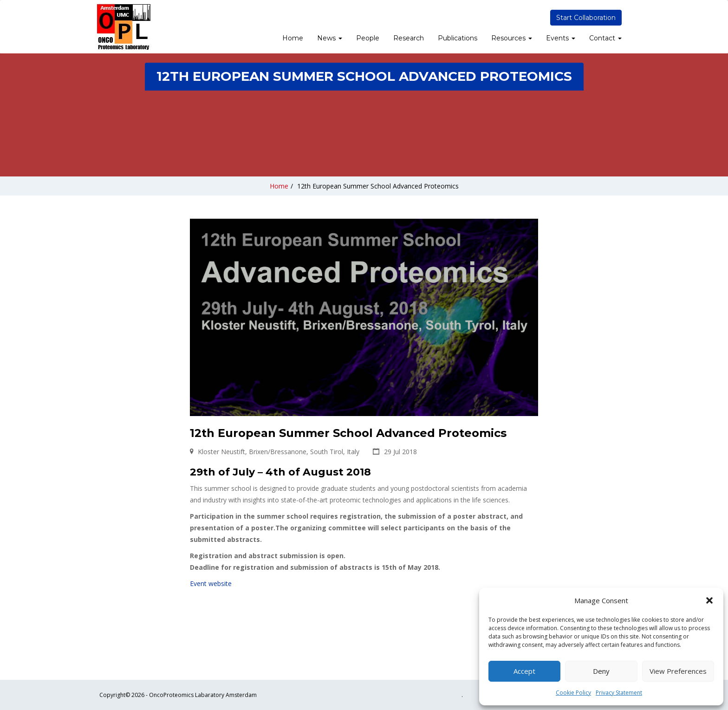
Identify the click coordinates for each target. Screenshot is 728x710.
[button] (709, 600)
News (330, 38)
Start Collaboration (586, 18)
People (368, 38)
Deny (601, 671)
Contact (605, 38)
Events (561, 38)
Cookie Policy (573, 693)
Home (293, 38)
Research (409, 38)
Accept (524, 671)
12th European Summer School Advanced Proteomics (378, 186)
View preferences (678, 671)
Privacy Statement (619, 693)
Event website (211, 583)
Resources (512, 38)
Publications (458, 38)
